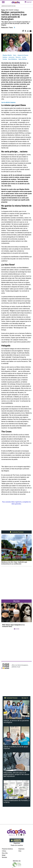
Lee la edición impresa (8, 102)
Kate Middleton (13, 59)
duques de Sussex (23, 55)
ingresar (28, 2)
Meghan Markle (7, 55)
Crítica (4, 851)
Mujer (4, 855)
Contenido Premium (16, 532)
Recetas (4, 857)
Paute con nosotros (17, 845)
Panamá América (7, 849)
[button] (4, 616)
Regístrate (17, 843)
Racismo (18, 57)
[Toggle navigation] (3, 2)
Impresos (21, 849)
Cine (20, 851)
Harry (15, 55)
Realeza (5, 57)
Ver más (25, 698)
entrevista (12, 57)
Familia (5, 59)
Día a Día (5, 853)
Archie (24, 57)
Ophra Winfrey (23, 59)
